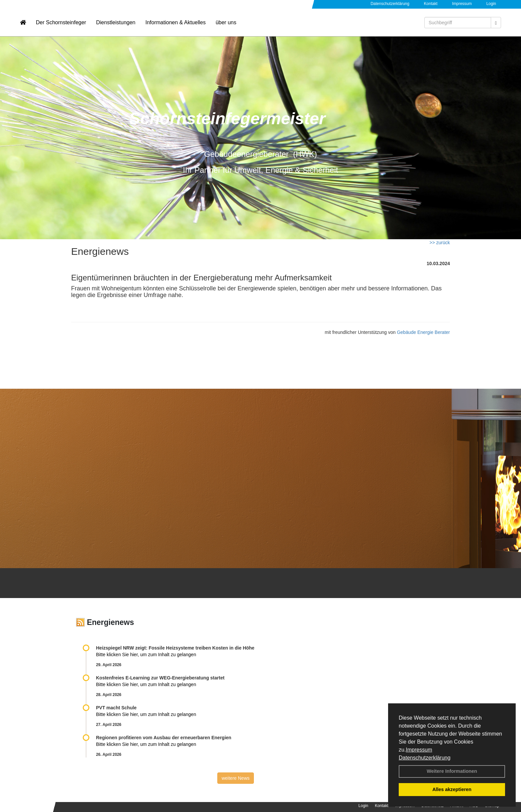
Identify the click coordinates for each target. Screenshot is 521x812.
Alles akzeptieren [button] (452, 789)
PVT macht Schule (116, 708)
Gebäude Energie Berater (423, 332)
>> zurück (440, 243)
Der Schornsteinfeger (61, 25)
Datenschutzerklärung (425, 758)
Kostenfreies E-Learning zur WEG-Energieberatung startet (160, 678)
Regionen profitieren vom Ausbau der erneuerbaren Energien (164, 738)
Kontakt (431, 4)
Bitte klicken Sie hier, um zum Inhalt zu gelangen (146, 655)
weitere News (236, 778)
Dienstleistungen (116, 25)
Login (491, 4)
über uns (226, 25)
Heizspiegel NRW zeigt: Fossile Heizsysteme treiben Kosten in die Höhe (175, 648)
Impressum (419, 750)
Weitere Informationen (452, 771)
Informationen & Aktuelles (175, 25)
